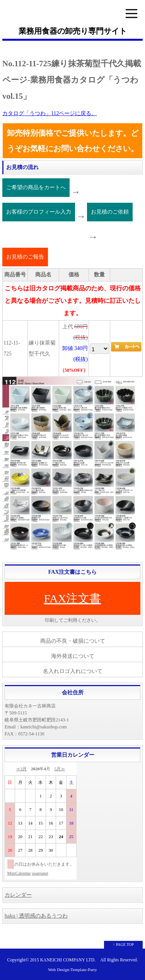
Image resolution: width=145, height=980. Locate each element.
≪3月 (22, 769)
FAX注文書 (73, 598)
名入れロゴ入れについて (73, 671)
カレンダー (18, 895)
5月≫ (60, 769)
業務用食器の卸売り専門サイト (73, 31)
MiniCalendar (19, 873)
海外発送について (73, 656)
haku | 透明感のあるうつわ (36, 916)
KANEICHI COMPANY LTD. (68, 960)
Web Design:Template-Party (72, 970)
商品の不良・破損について (73, 641)
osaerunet (40, 873)
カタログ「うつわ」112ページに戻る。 (49, 113)
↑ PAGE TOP (123, 945)
